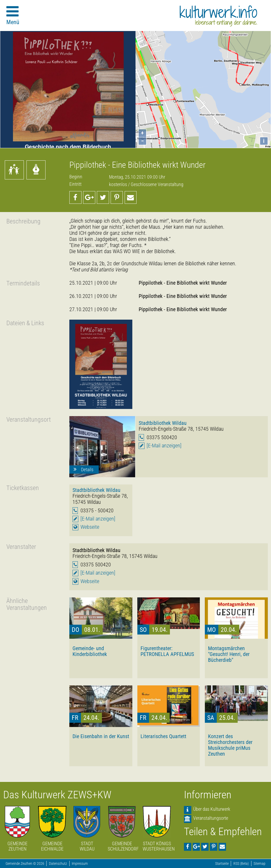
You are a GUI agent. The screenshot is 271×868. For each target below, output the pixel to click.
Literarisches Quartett (163, 736)
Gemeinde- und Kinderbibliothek (90, 651)
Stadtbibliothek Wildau (163, 423)
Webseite (90, 527)
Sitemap (259, 864)
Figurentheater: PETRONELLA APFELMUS (167, 651)
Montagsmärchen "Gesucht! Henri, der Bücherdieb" (229, 654)
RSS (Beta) (241, 864)
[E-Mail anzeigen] (164, 446)
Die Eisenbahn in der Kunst (101, 736)
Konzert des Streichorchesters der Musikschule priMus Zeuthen (230, 745)
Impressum (80, 864)
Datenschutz (58, 864)
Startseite (222, 864)
